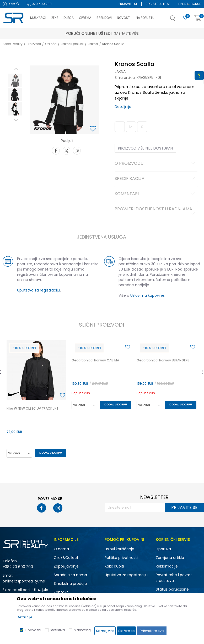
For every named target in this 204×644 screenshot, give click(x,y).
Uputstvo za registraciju (39, 290)
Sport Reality (13, 44)
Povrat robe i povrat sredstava (174, 578)
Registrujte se (158, 4)
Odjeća (51, 44)
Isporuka (163, 549)
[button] (178, 20)
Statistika (57, 630)
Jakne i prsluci (72, 44)
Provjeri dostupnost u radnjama (156, 211)
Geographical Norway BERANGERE (163, 360)
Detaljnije (123, 107)
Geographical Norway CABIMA (95, 360)
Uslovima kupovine (147, 295)
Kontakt (61, 592)
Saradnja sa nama (70, 575)
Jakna (93, 44)
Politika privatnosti (121, 558)
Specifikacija (156, 179)
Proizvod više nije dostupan (145, 148)
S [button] (142, 127)
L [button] (120, 127)
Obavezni (33, 630)
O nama (61, 549)
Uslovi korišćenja (119, 549)
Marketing (82, 630)
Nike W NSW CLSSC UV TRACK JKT (33, 408)
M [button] (131, 127)
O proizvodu (156, 164)
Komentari (156, 194)
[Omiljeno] (185, 18)
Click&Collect (66, 558)
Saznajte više (187, 33)
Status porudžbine (172, 589)
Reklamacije (167, 566)
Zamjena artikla (170, 558)
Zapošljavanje (66, 566)
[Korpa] (198, 18)
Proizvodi (34, 44)
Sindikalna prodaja (70, 584)
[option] (15, 80)
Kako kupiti (114, 566)
